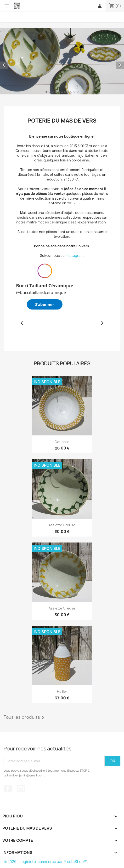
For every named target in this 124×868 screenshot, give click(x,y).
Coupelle (62, 442)
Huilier (62, 691)
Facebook (8, 789)
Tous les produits (25, 718)
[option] (62, 61)
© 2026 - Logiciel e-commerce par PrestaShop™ (45, 862)
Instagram (75, 256)
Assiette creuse (62, 525)
